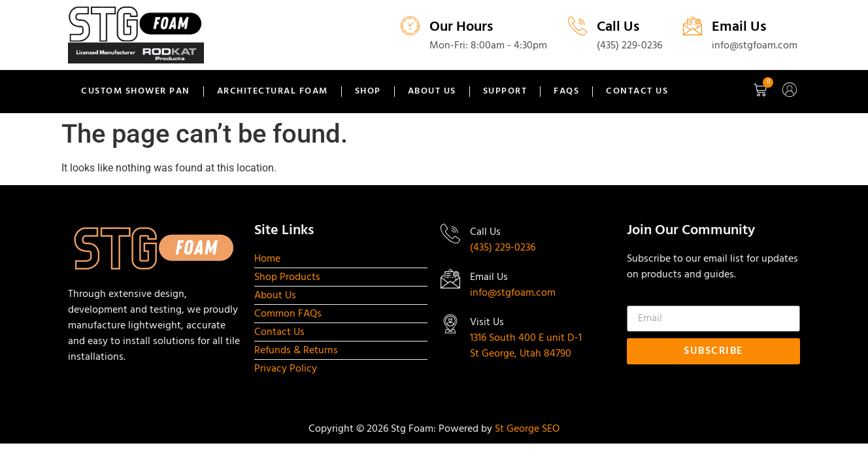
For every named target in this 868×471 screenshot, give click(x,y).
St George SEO (527, 429)
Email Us (739, 27)
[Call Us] (577, 26)
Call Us (618, 27)
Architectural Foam (273, 91)
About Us (432, 91)
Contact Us (637, 91)
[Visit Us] (450, 324)
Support (505, 91)
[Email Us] (693, 26)
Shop (368, 91)
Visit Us (487, 323)
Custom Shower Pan (136, 91)
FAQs (566, 91)
